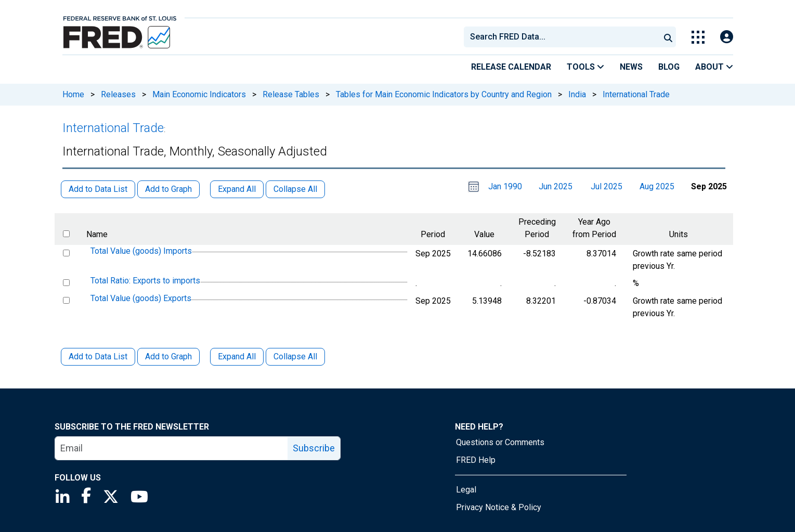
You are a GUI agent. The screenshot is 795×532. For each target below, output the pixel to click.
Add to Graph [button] (168, 189)
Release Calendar (511, 67)
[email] (172, 448)
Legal (466, 490)
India (577, 94)
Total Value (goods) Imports (141, 251)
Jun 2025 (556, 186)
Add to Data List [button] (98, 189)
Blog (669, 67)
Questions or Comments (500, 442)
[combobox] (561, 37)
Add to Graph (168, 356)
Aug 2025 (657, 186)
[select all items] (66, 234)
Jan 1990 (505, 186)
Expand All (237, 356)
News (631, 67)
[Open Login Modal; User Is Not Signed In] (727, 37)
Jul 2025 (607, 186)
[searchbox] (564, 37)
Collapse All (295, 356)
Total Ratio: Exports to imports (145, 281)
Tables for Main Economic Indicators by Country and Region (444, 94)
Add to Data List (98, 356)
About (714, 67)
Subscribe (314, 448)
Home (73, 94)
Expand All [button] (237, 189)
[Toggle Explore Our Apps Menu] (698, 37)
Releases (118, 94)
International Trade (636, 94)
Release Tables (291, 94)
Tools (585, 67)
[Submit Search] (668, 37)
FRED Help (476, 460)
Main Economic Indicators (199, 94)
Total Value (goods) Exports (141, 298)
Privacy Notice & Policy (499, 507)
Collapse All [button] (295, 189)
